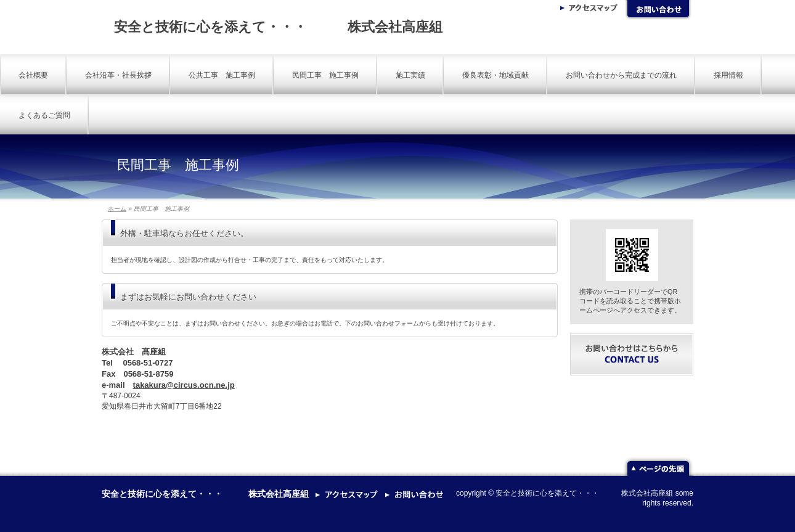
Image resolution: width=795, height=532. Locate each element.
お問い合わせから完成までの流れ (621, 75)
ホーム (117, 209)
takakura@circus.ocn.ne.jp (184, 385)
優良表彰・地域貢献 (495, 75)
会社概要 (33, 75)
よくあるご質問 (44, 115)
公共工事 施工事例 (222, 75)
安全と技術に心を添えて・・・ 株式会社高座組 (278, 27)
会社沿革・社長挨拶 (118, 75)
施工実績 (410, 75)
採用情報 (728, 75)
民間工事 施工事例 (325, 75)
